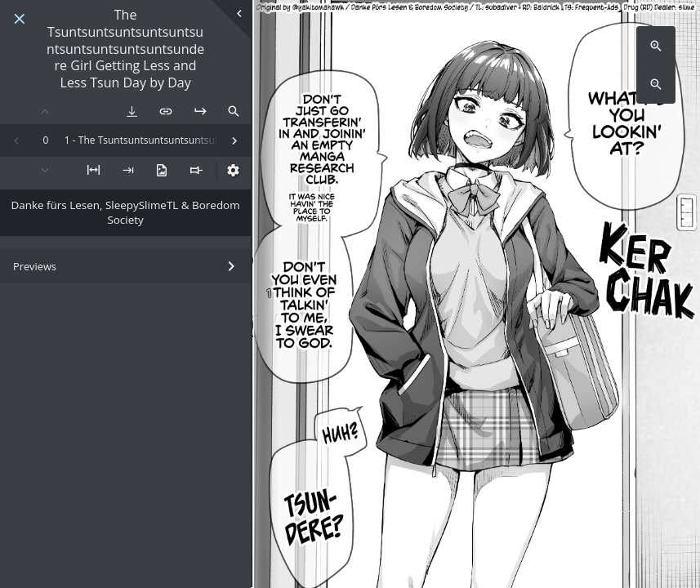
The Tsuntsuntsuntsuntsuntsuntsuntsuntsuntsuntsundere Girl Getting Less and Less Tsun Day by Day (125, 49)
